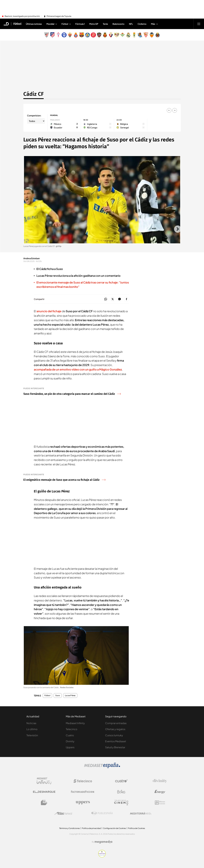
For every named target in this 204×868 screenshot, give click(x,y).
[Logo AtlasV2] (63, 813)
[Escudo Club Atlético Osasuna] (111, 35)
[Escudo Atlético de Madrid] (52, 35)
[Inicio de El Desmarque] (6, 24)
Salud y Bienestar (115, 747)
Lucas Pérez (70, 696)
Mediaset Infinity (75, 723)
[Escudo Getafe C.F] (87, 35)
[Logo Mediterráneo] (141, 813)
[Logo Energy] (160, 792)
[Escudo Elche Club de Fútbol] (70, 35)
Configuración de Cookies (114, 828)
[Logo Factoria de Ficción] (83, 792)
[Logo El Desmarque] (44, 792)
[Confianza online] (102, 856)
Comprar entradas (116, 723)
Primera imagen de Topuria (59, 16)
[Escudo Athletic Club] (47, 35)
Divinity (70, 741)
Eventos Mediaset (116, 741)
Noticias (31, 723)
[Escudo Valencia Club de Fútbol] (152, 35)
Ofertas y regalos (115, 729)
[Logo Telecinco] (83, 781)
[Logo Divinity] (160, 781)
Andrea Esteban (32, 258)
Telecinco (72, 729)
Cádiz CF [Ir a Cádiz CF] (34, 94)
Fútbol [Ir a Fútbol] (17, 24)
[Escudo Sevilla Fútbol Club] (146, 35)
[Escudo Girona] (93, 35)
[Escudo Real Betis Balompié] (123, 35)
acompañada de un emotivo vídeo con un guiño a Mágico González (78, 369)
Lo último (32, 729)
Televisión (32, 735)
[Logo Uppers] (83, 803)
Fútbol (47, 696)
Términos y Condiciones (69, 828)
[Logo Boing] (121, 792)
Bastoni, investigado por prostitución (22, 16)
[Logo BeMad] (44, 803)
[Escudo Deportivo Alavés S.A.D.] (64, 35)
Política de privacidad (91, 828)
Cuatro (70, 735)
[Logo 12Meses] (160, 803)
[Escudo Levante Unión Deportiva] (99, 35)
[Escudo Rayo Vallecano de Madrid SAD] (117, 35)
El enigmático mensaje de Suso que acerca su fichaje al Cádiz (64, 480)
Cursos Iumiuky (114, 735)
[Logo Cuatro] (121, 781)
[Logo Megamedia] (103, 842)
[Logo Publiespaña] (102, 813)
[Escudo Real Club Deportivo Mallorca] (105, 35)
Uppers (70, 747)
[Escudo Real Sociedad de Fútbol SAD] (140, 35)
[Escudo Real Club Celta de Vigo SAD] (58, 35)
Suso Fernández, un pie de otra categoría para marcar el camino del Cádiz (72, 394)
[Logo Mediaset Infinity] (44, 781)
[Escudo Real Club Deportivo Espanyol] (76, 35)
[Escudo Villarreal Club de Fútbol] (158, 35)
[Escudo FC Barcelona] (82, 35)
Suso (58, 696)
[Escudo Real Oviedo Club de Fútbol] (134, 35)
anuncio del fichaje (49, 311)
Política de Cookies (137, 828)
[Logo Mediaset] (102, 767)
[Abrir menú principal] (199, 24)
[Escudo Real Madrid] (128, 35)
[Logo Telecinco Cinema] (121, 803)
